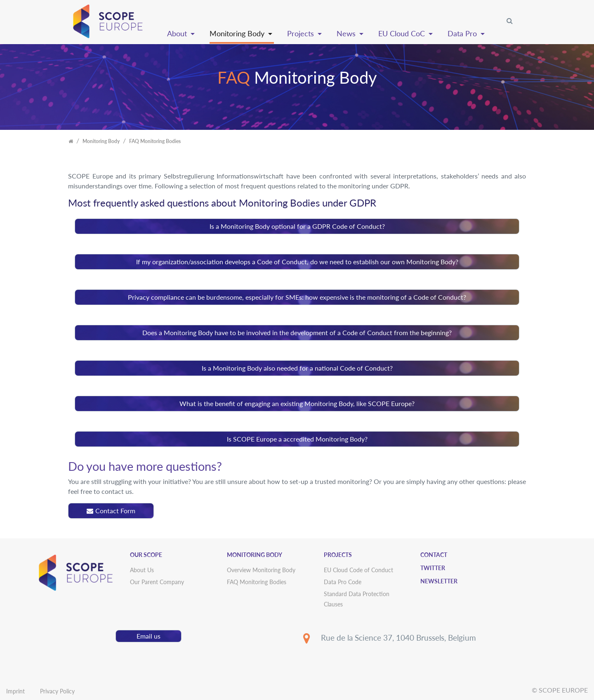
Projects (302, 33)
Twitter (433, 568)
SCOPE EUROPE (563, 690)
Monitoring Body (238, 33)
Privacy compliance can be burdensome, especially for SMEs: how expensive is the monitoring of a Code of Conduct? (297, 297)
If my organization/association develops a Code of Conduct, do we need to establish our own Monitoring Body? (297, 262)
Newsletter (439, 581)
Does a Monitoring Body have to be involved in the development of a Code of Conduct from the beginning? (297, 332)
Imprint (15, 691)
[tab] (297, 226)
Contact (434, 555)
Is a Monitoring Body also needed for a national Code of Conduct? (297, 368)
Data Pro (463, 33)
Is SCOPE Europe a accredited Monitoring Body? (297, 439)
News (347, 33)
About (178, 33)
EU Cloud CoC (403, 33)
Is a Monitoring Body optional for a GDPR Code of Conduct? (297, 226)
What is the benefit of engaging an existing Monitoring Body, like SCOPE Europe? (297, 403)
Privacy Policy (57, 691)
